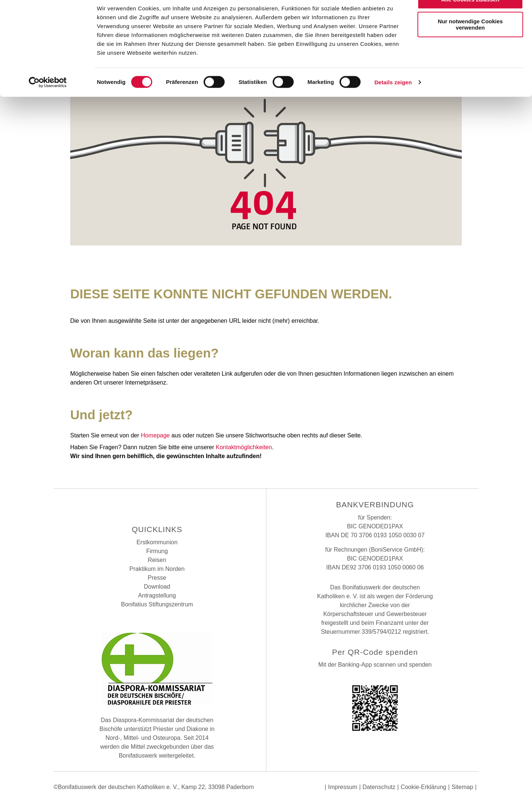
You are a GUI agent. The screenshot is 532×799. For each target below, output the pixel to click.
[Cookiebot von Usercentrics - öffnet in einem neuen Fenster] (48, 101)
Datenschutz (379, 787)
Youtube (175, 505)
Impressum (343, 787)
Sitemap (462, 787)
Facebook (139, 505)
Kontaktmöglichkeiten (244, 447)
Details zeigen (393, 101)
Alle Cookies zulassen (470, 18)
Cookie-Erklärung (423, 787)
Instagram (157, 505)
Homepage (155, 435)
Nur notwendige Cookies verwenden (470, 43)
